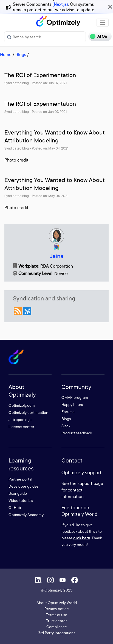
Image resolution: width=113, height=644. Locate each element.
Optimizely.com (22, 405)
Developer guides (23, 486)
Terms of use (56, 615)
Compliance (57, 627)
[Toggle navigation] (103, 23)
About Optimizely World (57, 603)
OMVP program (75, 397)
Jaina (56, 256)
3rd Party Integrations (57, 633)
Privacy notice (57, 609)
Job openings (20, 419)
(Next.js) (60, 4)
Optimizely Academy (26, 515)
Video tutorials (21, 500)
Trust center (56, 621)
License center (21, 427)
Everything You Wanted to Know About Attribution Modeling (55, 136)
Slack (66, 426)
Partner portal (20, 479)
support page (90, 483)
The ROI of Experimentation (40, 75)
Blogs (21, 54)
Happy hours (72, 404)
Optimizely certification (28, 412)
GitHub (15, 507)
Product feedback (77, 433)
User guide (18, 493)
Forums (68, 412)
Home (6, 54)
